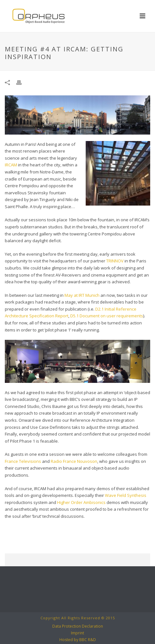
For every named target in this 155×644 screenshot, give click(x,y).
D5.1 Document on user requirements (107, 316)
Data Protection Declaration (78, 626)
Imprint (77, 633)
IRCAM (11, 165)
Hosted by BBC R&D (78, 640)
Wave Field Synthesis (126, 495)
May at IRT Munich (82, 295)
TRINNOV (115, 261)
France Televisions (23, 461)
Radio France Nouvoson (74, 461)
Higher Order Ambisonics (81, 502)
